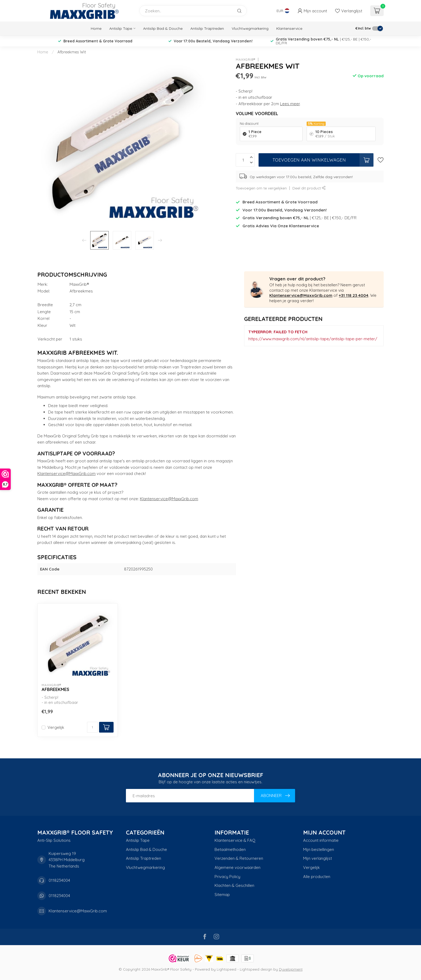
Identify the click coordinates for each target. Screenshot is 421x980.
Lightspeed (226, 969)
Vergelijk (56, 728)
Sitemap (222, 895)
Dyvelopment (291, 969)
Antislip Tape (121, 28)
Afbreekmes (55, 689)
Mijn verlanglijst (317, 858)
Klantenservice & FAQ (235, 840)
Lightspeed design (256, 969)
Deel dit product (309, 188)
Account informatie (321, 840)
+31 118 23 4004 (354, 295)
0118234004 (59, 880)
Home (96, 28)
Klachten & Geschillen (234, 885)
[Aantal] (92, 727)
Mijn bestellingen (319, 849)
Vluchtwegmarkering (250, 28)
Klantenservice (289, 28)
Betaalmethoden (230, 849)
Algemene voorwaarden (237, 867)
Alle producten (317, 877)
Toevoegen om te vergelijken (261, 188)
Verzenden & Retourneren (239, 858)
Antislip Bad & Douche (163, 28)
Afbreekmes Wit (72, 52)
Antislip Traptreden (207, 28)
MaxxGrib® (246, 60)
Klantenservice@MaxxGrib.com (66, 473)
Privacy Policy (227, 877)
